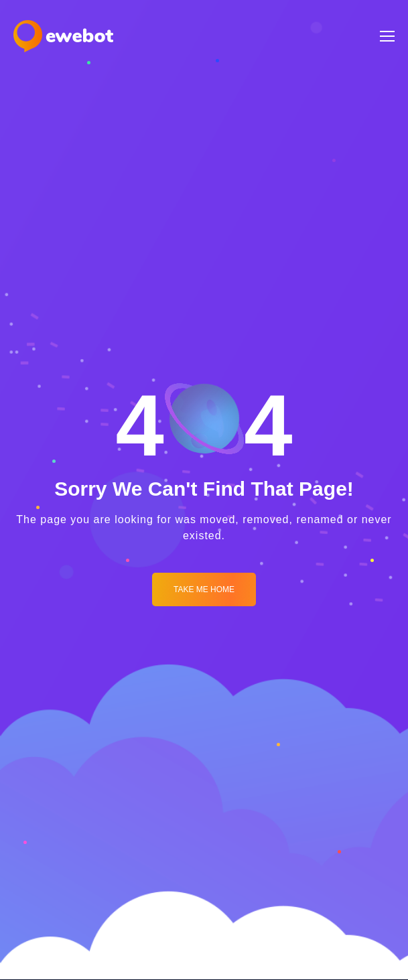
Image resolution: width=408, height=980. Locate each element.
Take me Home (204, 589)
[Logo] (63, 36)
